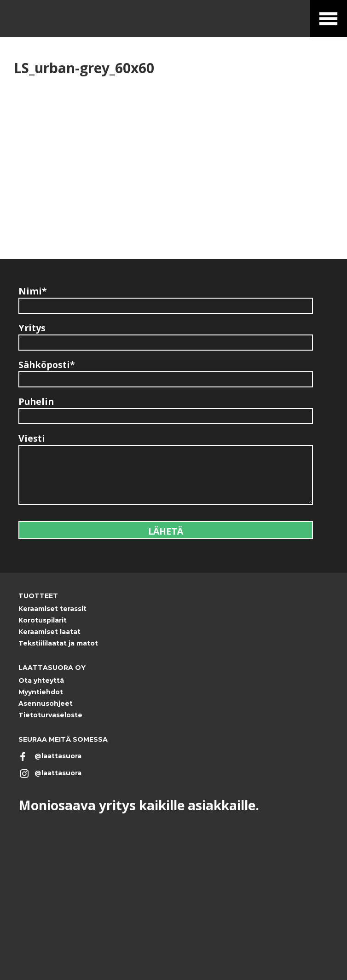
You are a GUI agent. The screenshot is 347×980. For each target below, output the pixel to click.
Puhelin (36, 401)
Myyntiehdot (41, 692)
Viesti (32, 438)
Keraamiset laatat (49, 632)
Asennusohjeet (46, 703)
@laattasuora (58, 756)
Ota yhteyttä (41, 680)
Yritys (32, 328)
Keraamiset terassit (52, 609)
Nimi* (33, 291)
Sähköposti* (47, 365)
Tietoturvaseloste (50, 715)
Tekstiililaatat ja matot (58, 643)
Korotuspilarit (43, 620)
